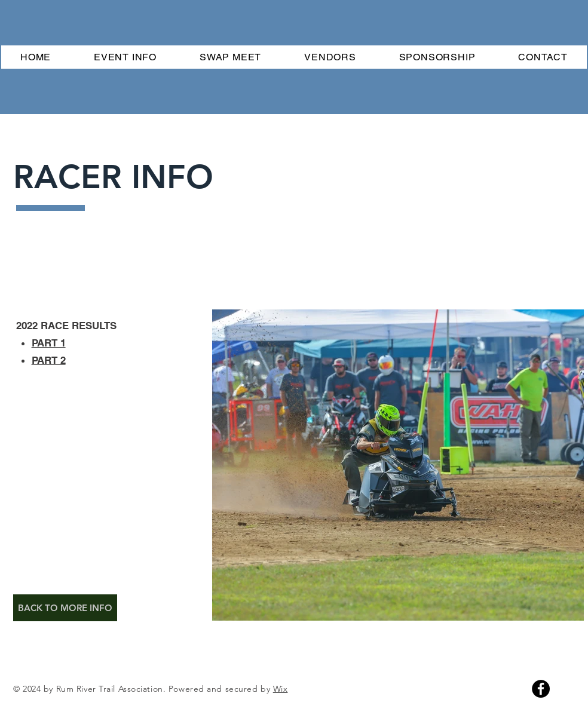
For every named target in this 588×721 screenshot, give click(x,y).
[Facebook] (541, 689)
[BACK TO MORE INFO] (65, 608)
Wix (281, 689)
